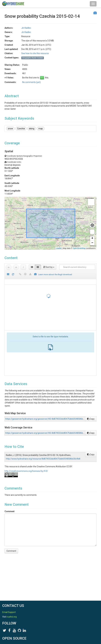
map (41, 129)
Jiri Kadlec (26, 28)
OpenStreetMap (79, 248)
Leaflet (59, 248)
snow (10, 129)
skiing (32, 129)
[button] (91, 202)
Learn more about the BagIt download (55, 274)
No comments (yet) (31, 82)
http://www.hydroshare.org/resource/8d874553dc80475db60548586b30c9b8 (43, 459)
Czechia (21, 129)
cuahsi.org (12, 617)
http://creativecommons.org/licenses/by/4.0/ (26, 471)
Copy (91, 419)
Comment (10, 511)
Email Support (9, 612)
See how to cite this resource (35, 53)
